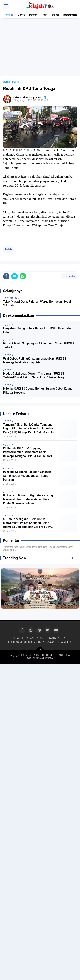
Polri (45, 15)
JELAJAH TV (64, 642)
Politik (9, 249)
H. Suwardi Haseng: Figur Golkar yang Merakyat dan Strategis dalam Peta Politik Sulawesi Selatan (28, 499)
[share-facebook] (6, 276)
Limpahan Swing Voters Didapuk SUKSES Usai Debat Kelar (38, 330)
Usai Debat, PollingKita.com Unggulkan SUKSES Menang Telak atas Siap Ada (35, 360)
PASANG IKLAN (34, 638)
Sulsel (55, 15)
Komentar (69, 276)
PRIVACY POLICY (56, 638)
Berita (21, 15)
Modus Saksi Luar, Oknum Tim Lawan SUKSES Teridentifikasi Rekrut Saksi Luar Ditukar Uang (34, 375)
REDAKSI (18, 638)
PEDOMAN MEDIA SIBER (21, 642)
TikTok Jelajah (46, 642)
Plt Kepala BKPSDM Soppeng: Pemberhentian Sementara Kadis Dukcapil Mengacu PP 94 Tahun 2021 (28, 452)
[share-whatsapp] (23, 276)
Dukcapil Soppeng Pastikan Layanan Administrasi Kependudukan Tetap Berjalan (27, 476)
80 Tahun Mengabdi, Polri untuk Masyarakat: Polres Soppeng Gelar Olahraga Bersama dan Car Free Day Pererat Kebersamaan (27, 523)
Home (6, 82)
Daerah (33, 15)
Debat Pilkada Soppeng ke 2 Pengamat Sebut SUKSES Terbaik (39, 345)
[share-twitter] (15, 276)
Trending (8, 15)
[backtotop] (40, 651)
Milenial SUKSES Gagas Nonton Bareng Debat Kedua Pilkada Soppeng (38, 391)
